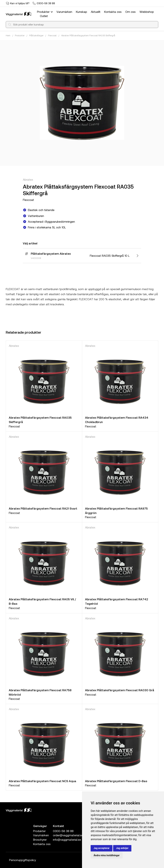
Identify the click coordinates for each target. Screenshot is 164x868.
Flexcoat (52, 35)
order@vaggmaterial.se (68, 835)
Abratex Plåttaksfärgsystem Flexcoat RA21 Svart (43, 508)
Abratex (28, 179)
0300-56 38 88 (46, 3)
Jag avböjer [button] (122, 848)
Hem (8, 35)
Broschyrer (40, 839)
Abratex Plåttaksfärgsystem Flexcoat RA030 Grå (120, 690)
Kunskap (81, 12)
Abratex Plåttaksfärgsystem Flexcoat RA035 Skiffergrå (88, 35)
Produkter (45, 12)
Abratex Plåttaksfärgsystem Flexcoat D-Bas (116, 781)
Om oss (130, 12)
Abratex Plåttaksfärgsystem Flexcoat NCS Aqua (43, 781)
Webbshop (147, 12)
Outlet (44, 16)
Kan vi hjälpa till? (20, 3)
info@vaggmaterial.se (67, 839)
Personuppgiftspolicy (22, 860)
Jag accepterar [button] (102, 848)
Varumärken (64, 12)
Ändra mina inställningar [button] (107, 855)
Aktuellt (96, 12)
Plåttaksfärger (36, 35)
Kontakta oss (113, 12)
